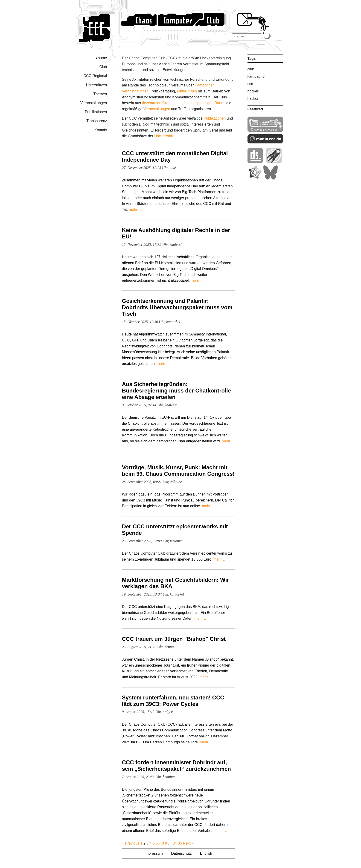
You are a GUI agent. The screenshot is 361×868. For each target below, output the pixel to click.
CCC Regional (95, 76)
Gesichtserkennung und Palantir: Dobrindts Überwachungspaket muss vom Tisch (177, 307)
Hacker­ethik (164, 136)
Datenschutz (181, 853)
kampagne (256, 76)
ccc (250, 84)
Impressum (154, 853)
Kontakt (101, 130)
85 (180, 843)
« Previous (131, 843)
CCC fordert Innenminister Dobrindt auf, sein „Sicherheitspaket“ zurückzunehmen (176, 766)
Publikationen (96, 112)
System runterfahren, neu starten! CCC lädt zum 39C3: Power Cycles (173, 701)
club (251, 69)
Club (103, 67)
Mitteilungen (187, 91)
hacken (253, 99)
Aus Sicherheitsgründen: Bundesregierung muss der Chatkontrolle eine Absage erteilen (176, 391)
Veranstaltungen (94, 103)
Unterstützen (97, 85)
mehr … (135, 210)
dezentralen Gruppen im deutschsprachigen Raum (183, 103)
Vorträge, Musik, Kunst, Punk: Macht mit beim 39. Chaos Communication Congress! (178, 471)
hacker (253, 91)
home (102, 58)
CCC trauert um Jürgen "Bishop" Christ (174, 639)
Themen (100, 94)
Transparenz (97, 121)
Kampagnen (205, 85)
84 (175, 843)
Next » (188, 843)
